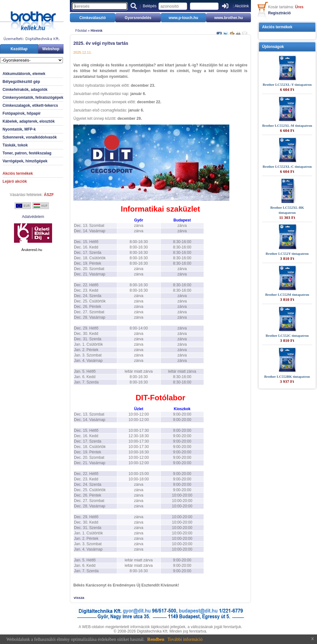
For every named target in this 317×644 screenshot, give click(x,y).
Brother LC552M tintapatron (287, 295)
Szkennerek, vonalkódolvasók (30, 137)
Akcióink (242, 6)
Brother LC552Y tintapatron (287, 254)
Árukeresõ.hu (32, 250)
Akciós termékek (18, 173)
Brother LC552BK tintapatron (287, 376)
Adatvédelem (33, 217)
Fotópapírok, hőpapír (22, 113)
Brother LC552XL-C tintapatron (287, 166)
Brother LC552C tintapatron (287, 336)
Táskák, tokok (15, 145)
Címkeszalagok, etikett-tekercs (30, 105)
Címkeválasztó (93, 18)
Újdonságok (273, 47)
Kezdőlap (19, 49)
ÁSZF (49, 195)
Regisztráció (279, 13)
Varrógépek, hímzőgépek (25, 161)
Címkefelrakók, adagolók (25, 90)
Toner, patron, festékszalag (27, 153)
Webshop (51, 49)
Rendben (156, 639)
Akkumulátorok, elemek (24, 74)
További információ (185, 639)
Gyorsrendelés (138, 18)
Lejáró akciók (15, 181)
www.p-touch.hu (183, 18)
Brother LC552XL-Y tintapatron (287, 85)
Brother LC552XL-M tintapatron (287, 125)
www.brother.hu (228, 18)
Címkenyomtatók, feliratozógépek (33, 98)
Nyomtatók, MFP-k (19, 129)
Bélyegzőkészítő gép (21, 82)
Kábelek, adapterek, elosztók (29, 121)
